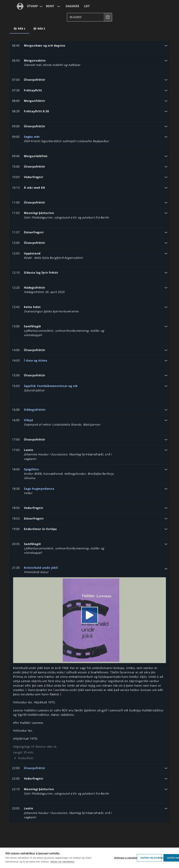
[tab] (19, 29)
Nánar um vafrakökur (63, 862)
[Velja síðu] (41, 6)
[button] (89, 46)
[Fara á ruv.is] (20, 6)
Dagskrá (72, 6)
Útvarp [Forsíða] (32, 6)
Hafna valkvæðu (151, 858)
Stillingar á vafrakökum (125, 858)
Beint (50, 6)
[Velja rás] (58, 6)
